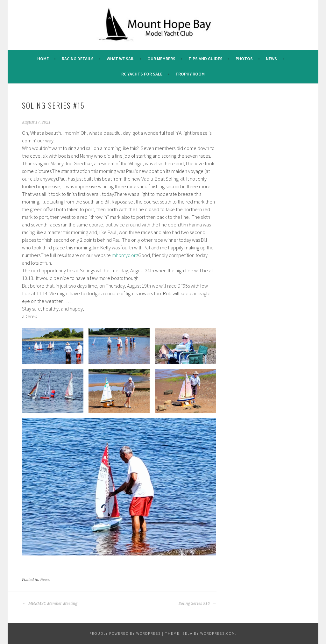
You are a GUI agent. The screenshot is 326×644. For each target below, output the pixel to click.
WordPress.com (218, 633)
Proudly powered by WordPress (125, 633)
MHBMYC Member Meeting (50, 604)
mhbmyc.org (125, 255)
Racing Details (78, 59)
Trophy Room (190, 74)
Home (43, 59)
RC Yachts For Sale (142, 74)
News (271, 59)
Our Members (161, 59)
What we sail (120, 59)
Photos (244, 59)
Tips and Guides (206, 59)
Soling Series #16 (197, 604)
